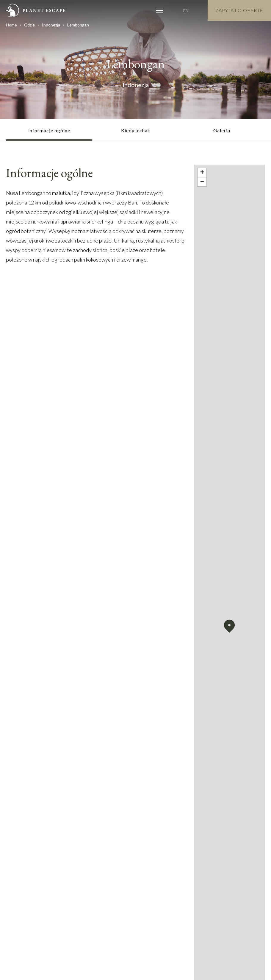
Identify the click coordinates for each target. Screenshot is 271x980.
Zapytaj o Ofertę (239, 10)
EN (186, 11)
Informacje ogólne (49, 130)
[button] (229, 626)
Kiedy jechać (136, 130)
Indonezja (51, 25)
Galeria (222, 130)
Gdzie (29, 25)
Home (11, 25)
